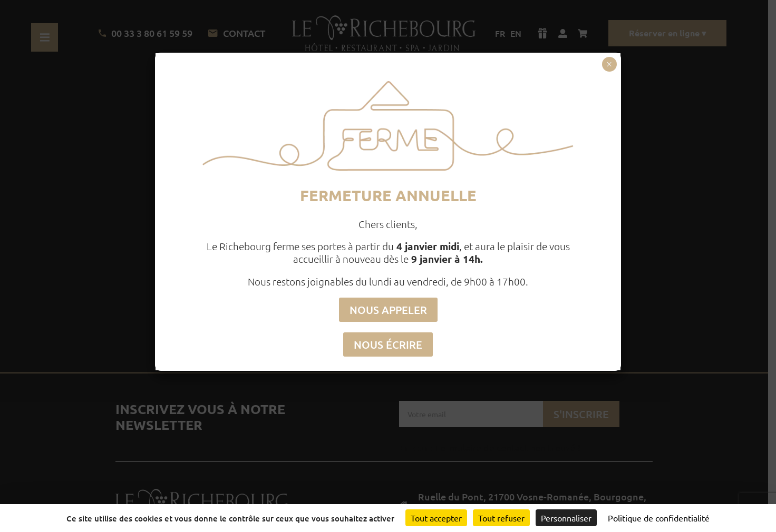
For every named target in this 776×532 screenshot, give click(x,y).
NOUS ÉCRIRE (388, 344)
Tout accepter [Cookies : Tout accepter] (436, 518)
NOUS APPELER (388, 310)
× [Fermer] (609, 64)
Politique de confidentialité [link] (659, 518)
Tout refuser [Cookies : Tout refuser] (501, 518)
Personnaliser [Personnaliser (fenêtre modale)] (566, 518)
